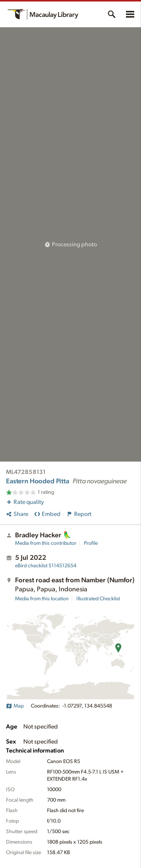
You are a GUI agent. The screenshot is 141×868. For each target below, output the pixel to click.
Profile (91, 543)
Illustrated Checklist (98, 599)
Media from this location (42, 599)
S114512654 (46, 566)
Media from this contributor (46, 543)
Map (15, 706)
